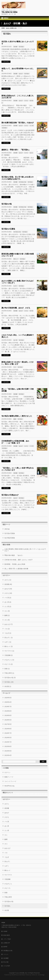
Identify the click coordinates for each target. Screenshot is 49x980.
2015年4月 (8, 755)
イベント (6, 954)
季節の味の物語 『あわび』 (14, 555)
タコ (15, 367)
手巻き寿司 (8, 897)
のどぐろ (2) (9, 664)
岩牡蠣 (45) (8, 584)
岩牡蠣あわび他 (8, 951)
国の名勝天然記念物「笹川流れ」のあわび (18, 123)
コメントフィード (10, 781)
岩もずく (7, 861)
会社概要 (6, 958)
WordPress (15, 975)
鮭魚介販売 (7, 935)
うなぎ (7, 857)
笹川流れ (21, 47)
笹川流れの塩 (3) (10, 678)
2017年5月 (8, 724)
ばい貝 (15, 340)
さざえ (26, 101)
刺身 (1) (7, 669)
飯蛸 (15, 419)
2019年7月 (8, 707)
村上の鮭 (6, 962)
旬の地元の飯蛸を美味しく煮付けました (17, 416)
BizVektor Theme (25, 975)
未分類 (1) (8, 686)
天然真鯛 (7, 879)
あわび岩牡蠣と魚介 (22, 973)
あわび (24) (8, 589)
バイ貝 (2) (8, 598)
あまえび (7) (9, 624)
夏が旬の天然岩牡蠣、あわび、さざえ (16, 308)
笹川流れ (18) (9, 682)
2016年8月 (8, 729)
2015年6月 (8, 746)
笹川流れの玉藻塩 (8, 229)
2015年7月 (8, 742)
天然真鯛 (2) (9, 655)
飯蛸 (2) (7, 615)
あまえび (7, 848)
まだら (7, 804)
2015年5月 (8, 751)
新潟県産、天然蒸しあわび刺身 (15, 564)
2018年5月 (8, 720)
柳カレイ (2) (9, 646)
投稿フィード (9, 777)
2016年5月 (8, 738)
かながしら (8, 884)
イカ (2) (7, 629)
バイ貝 (32, 446)
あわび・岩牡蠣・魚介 (11, 28)
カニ (6, 835)
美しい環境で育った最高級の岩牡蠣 (16, 569)
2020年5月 (8, 698)
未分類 (7, 910)
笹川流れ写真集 (10, 533)
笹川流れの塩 (23, 182)
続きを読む (6, 62)
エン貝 (32, 126)
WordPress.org (9, 786)
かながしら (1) (9, 660)
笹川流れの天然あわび (10, 495)
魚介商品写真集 (10, 538)
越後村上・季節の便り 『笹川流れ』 (16, 150)
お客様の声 (7, 943)
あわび (21, 74)
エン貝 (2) (8, 607)
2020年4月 (8, 702)
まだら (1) (8, 580)
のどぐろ (7, 888)
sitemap (7, 529)
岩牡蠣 (15, 47)
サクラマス (8, 875)
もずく (15, 286)
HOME (3, 28)
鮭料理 (5, 947)
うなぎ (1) (8, 633)
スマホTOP (7, 966)
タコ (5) (7, 620)
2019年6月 (8, 711)
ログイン (7, 772)
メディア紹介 (7, 939)
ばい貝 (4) (8, 602)
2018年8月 (8, 715)
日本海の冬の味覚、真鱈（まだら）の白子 (19, 560)
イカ (6, 853)
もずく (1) (8, 642)
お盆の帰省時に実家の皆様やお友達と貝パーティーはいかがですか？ (25, 550)
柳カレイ (16, 259)
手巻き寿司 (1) (9, 673)
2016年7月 (8, 733)
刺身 (6, 893)
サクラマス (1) (9, 651)
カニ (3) (7, 611)
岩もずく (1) (9, 638)
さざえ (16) (8, 593)
